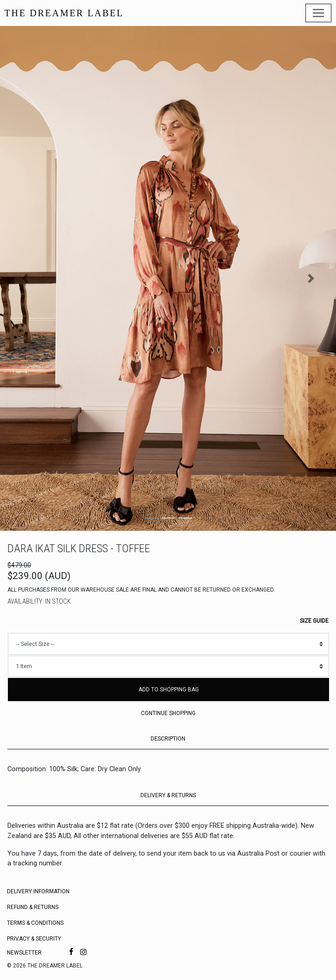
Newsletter (24, 953)
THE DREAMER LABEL (64, 13)
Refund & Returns (33, 907)
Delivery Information (38, 891)
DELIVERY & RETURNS (168, 795)
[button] (25, 278)
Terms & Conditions (35, 923)
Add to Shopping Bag (169, 690)
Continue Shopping (168, 713)
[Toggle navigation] (318, 13)
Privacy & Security (34, 939)
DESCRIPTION (168, 739)
